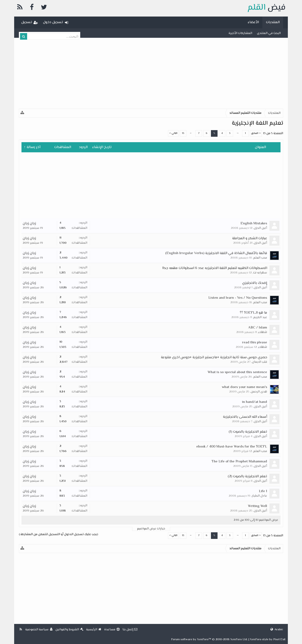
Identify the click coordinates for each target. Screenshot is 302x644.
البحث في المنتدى (269, 33)
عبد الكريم (260, 317)
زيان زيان (29, 224)
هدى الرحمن (259, 392)
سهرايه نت (260, 273)
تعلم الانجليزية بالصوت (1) (248, 432)
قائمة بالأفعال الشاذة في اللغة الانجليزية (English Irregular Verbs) (216, 253)
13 (183, 133)
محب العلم (260, 258)
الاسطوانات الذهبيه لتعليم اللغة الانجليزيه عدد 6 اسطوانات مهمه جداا (215, 268)
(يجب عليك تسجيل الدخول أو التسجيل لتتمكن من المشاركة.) (59, 534)
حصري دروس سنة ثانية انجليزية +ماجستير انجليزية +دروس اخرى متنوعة (214, 357)
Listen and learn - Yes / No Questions (238, 298)
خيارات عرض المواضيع (151, 529)
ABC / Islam (258, 328)
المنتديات (273, 22)
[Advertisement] (151, 73)
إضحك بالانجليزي (255, 283)
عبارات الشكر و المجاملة (250, 238)
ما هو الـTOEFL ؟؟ (253, 313)
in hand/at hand (255, 402)
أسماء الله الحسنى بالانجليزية (245, 417)
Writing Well (258, 506)
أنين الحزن (260, 228)
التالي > (173, 133)
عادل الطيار (259, 496)
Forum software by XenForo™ (209, 640)
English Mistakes (254, 224)
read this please (255, 343)
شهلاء (263, 332)
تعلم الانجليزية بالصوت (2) (247, 476)
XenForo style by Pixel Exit (268, 640)
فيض (266, 8)
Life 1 (263, 491)
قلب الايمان (260, 362)
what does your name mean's (244, 387)
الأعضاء (253, 22)
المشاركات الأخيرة (240, 33)
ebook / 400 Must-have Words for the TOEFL (232, 447)
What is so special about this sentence (237, 372)
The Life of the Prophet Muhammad (239, 462)
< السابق (256, 133)
